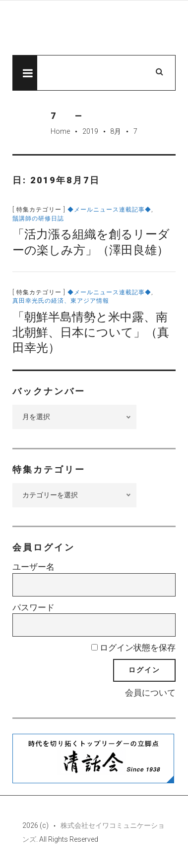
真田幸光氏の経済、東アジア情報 (61, 301)
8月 (116, 131)
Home (60, 131)
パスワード (33, 607)
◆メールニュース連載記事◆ (109, 210)
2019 (90, 131)
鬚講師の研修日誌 (38, 218)
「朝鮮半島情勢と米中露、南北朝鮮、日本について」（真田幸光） (91, 332)
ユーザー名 (33, 567)
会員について (150, 693)
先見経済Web (94, 28)
